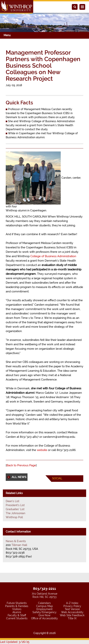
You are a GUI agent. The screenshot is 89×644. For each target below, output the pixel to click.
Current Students (17, 618)
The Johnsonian (15, 513)
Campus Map (44, 606)
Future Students (17, 603)
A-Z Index (72, 603)
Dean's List (13, 501)
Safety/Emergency (44, 612)
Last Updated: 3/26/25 (15, 642)
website (42, 450)
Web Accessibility (72, 612)
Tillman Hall (19, 545)
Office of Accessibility (44, 618)
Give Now (44, 615)
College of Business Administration (53, 256)
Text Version (72, 609)
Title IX (72, 618)
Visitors (17, 609)
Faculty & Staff (17, 615)
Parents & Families (17, 606)
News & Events (16, 541)
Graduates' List (15, 509)
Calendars (44, 603)
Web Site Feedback (72, 615)
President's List (15, 505)
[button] (7, 18)
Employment (44, 609)
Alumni (17, 612)
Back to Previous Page (21, 465)
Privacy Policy (72, 606)
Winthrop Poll (14, 517)
